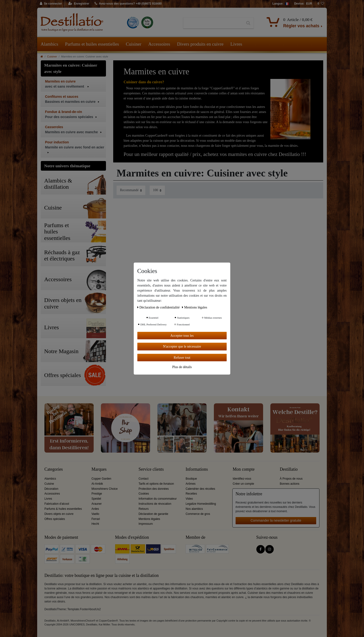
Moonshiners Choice (105, 489)
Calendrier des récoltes (200, 489)
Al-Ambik (97, 484)
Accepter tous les (182, 335)
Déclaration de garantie (153, 514)
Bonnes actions (290, 484)
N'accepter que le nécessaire (182, 346)
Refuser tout (182, 357)
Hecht (95, 524)
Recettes (191, 494)
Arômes (191, 484)
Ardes (95, 509)
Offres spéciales (55, 519)
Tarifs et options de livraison (156, 484)
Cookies (144, 494)
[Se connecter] (51, 4)
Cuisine (49, 484)
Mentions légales (149, 519)
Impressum (146, 524)
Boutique (191, 479)
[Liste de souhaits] (321, 4)
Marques (99, 469)
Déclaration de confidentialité (159, 307)
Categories (54, 469)
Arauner (97, 504)
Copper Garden (101, 479)
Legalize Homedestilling (201, 504)
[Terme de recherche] (213, 23)
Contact (143, 479)
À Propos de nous (291, 479)
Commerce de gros (198, 514)
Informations (197, 469)
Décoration (51, 489)
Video (189, 499)
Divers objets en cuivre (59, 514)
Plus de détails (182, 367)
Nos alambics (194, 509)
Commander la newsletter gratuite (276, 520)
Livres (236, 44)
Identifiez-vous (242, 479)
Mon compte (244, 469)
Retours (144, 509)
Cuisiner (133, 44)
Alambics (49, 44)
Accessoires (159, 44)
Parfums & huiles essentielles (63, 509)
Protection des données (154, 489)
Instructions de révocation (155, 504)
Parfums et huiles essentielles (92, 44)
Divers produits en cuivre (200, 44)
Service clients (151, 469)
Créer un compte (243, 484)
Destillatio (289, 469)
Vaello (95, 514)
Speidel (96, 499)
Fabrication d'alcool (57, 504)
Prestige (97, 494)
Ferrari (96, 519)
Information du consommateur (158, 499)
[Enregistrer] (79, 4)
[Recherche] (248, 23)
